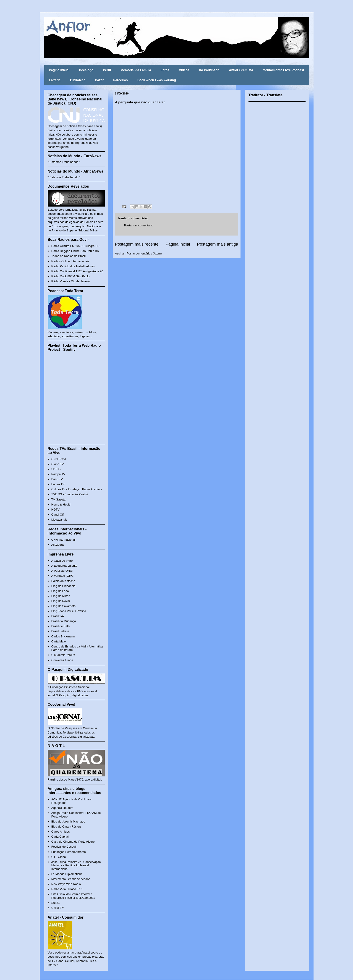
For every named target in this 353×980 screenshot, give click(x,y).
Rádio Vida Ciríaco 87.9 (67, 889)
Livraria (55, 80)
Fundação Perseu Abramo (69, 852)
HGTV (55, 510)
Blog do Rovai (61, 601)
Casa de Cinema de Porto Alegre (73, 842)
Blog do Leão (60, 591)
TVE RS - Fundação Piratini (70, 494)
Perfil (107, 70)
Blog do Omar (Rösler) (66, 827)
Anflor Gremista (241, 70)
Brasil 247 (58, 616)
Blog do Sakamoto (63, 606)
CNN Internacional (63, 540)
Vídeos (184, 70)
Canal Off (58, 515)
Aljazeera (58, 545)
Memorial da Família (136, 70)
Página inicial (59, 70)
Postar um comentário (139, 225)
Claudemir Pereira (63, 655)
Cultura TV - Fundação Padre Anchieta (77, 489)
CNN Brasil (59, 459)
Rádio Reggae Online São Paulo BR (75, 251)
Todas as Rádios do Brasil (68, 256)
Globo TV (58, 464)
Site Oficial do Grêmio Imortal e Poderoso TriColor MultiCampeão (73, 896)
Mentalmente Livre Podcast (283, 70)
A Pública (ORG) (62, 571)
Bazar (99, 80)
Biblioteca (78, 80)
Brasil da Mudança (64, 621)
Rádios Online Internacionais (70, 261)
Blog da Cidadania (63, 586)
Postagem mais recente (137, 244)
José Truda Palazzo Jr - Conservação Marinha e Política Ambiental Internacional (76, 865)
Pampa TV (58, 474)
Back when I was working (157, 80)
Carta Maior (59, 641)
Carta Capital (60, 837)
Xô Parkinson (209, 70)
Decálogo (86, 70)
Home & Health (61, 504)
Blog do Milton (61, 596)
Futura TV (58, 484)
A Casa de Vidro (62, 561)
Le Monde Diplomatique (67, 874)
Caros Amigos (61, 832)
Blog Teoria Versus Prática (69, 611)
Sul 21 (56, 903)
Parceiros (120, 80)
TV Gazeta (58, 499)
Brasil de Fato (60, 626)
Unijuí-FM (58, 908)
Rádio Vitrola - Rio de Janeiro (71, 281)
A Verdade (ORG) (63, 576)
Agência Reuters (62, 808)
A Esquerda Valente (64, 566)
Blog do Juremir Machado (68, 821)
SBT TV (56, 469)
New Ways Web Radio (66, 884)
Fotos (165, 70)
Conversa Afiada (62, 660)
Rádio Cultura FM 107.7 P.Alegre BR (75, 246)
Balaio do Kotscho (63, 581)
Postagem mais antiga (218, 244)
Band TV (57, 479)
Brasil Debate (60, 631)
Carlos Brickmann (63, 636)
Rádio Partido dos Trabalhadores (73, 266)
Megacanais (59, 520)
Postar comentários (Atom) (144, 253)
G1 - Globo (59, 857)
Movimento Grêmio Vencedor (71, 879)
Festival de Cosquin (64, 847)
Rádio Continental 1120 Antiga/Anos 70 (77, 271)
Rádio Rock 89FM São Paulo (71, 276)
